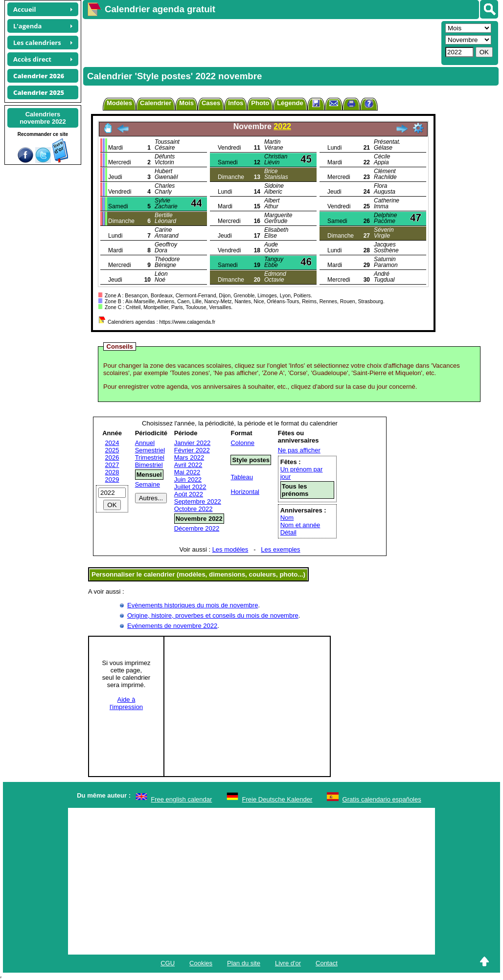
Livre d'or (288, 963)
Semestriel (150, 450)
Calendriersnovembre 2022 (43, 118)
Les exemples (280, 549)
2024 (112, 443)
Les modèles (230, 549)
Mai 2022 (187, 472)
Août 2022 (189, 494)
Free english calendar (181, 799)
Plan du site (244, 963)
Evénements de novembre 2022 (172, 626)
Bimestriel (149, 465)
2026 (112, 457)
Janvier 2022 (192, 443)
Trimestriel (150, 457)
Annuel (145, 443)
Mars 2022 (189, 457)
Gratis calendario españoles (382, 799)
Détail (288, 532)
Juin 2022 (188, 479)
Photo (260, 103)
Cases (211, 103)
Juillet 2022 (190, 487)
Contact (327, 963)
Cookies (201, 963)
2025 (112, 450)
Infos (236, 103)
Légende (290, 103)
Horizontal (245, 492)
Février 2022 (192, 450)
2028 (112, 472)
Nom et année (300, 525)
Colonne (242, 443)
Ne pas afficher (299, 450)
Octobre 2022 (194, 509)
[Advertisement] (261, 42)
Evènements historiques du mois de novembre (193, 605)
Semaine (148, 484)
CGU (168, 963)
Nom (287, 518)
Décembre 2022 (197, 528)
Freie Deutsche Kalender (277, 799)
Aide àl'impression (126, 703)
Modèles (119, 103)
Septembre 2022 (198, 501)
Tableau (242, 477)
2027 (112, 465)
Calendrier (156, 103)
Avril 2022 (188, 465)
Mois (186, 103)
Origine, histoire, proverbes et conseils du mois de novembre (213, 615)
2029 (112, 479)
